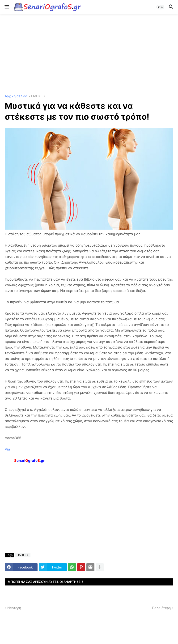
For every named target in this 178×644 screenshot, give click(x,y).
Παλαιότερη (161, 608)
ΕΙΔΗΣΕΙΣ (38, 96)
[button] (6, 7)
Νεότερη (14, 608)
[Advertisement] (89, 54)
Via (7, 449)
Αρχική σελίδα (16, 96)
